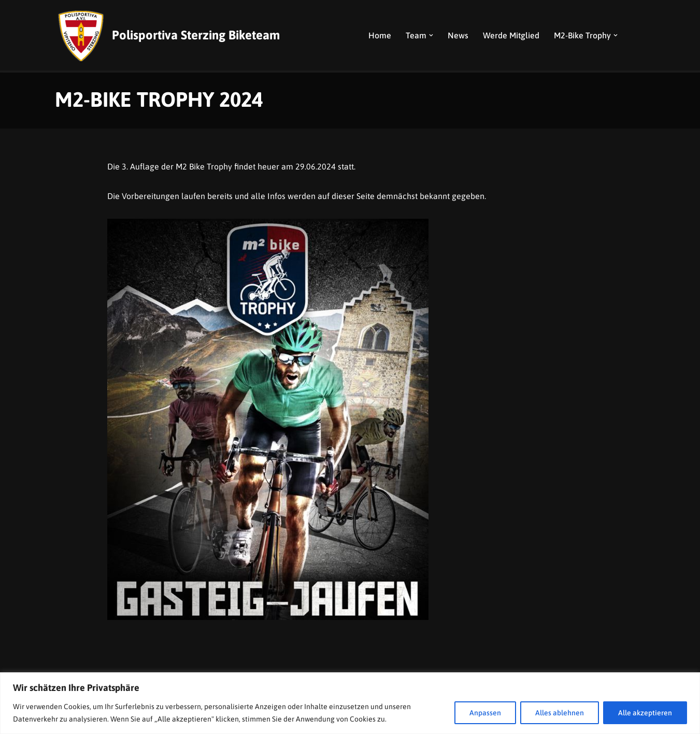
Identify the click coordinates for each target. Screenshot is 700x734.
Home (380, 35)
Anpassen (485, 713)
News (458, 35)
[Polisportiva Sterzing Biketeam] (167, 35)
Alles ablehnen (560, 713)
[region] (350, 703)
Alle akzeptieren (645, 713)
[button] (431, 35)
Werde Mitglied (511, 35)
